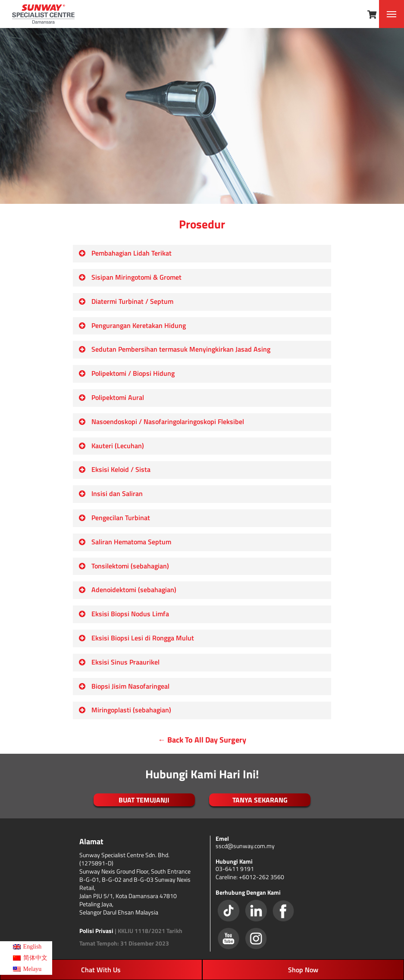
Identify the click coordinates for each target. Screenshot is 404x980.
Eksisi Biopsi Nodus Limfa (124, 614)
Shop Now (303, 970)
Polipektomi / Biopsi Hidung (127, 373)
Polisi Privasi (96, 931)
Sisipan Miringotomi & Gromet (130, 277)
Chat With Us (101, 970)
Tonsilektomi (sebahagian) (124, 566)
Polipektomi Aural (111, 397)
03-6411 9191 (235, 869)
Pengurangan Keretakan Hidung (132, 325)
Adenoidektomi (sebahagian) (127, 590)
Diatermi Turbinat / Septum (126, 301)
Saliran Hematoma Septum (125, 542)
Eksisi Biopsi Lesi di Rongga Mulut (136, 638)
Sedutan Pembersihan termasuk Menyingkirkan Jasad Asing (174, 349)
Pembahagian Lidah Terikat (125, 253)
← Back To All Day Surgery (202, 740)
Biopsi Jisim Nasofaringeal (124, 686)
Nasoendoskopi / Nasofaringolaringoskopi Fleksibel (161, 421)
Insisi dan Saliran (111, 493)
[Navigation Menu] (391, 14)
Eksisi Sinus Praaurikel (119, 662)
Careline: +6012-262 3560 (250, 877)
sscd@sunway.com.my (245, 846)
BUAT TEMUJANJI (144, 800)
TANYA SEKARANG (260, 800)
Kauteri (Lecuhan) (111, 446)
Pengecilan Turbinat (114, 518)
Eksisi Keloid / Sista (114, 469)
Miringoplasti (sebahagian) (125, 710)
